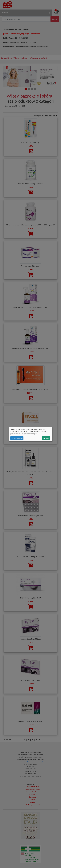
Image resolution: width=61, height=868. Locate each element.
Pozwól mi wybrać (17, 438)
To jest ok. (46, 438)
